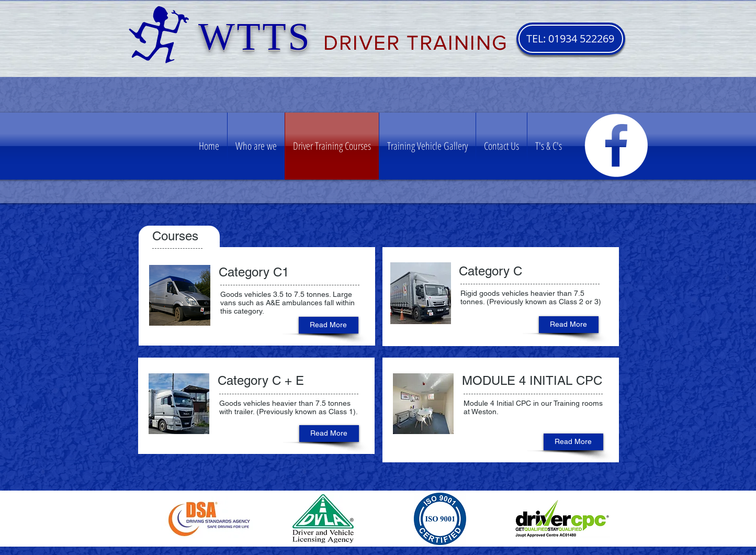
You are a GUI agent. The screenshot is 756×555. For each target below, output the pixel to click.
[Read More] (329, 325)
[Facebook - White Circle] (616, 145)
